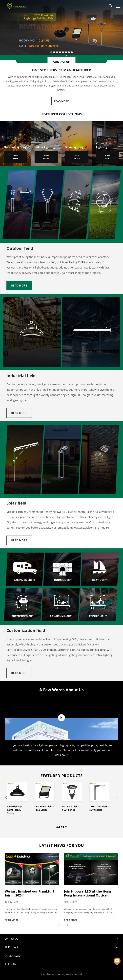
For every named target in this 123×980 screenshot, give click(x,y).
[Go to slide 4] (60, 52)
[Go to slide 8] (72, 52)
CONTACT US (61, 62)
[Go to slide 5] (63, 52)
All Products (12, 947)
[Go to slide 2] (54, 52)
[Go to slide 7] (69, 52)
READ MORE (61, 101)
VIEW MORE (15, 157)
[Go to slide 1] (51, 52)
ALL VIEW (61, 827)
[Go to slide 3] (57, 52)
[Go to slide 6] (66, 52)
